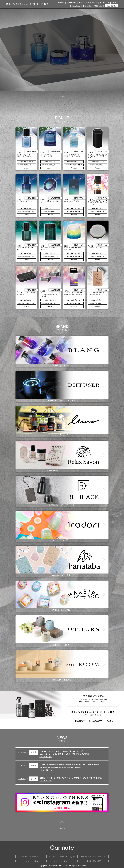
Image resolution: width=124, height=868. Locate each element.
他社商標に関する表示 (93, 861)
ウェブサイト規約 (31, 861)
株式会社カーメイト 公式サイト (93, 856)
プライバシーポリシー (62, 861)
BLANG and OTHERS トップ (31, 856)
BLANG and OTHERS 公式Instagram (62, 856)
